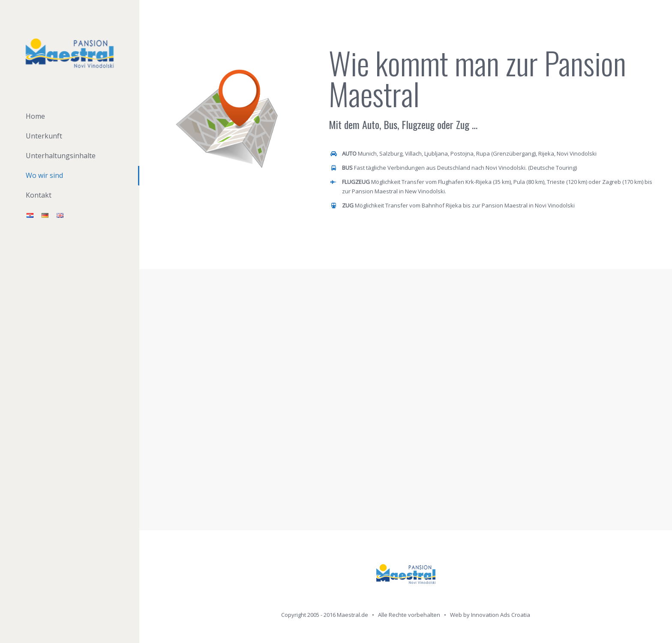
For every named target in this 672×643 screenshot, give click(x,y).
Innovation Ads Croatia (501, 615)
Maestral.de (352, 615)
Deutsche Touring (553, 168)
